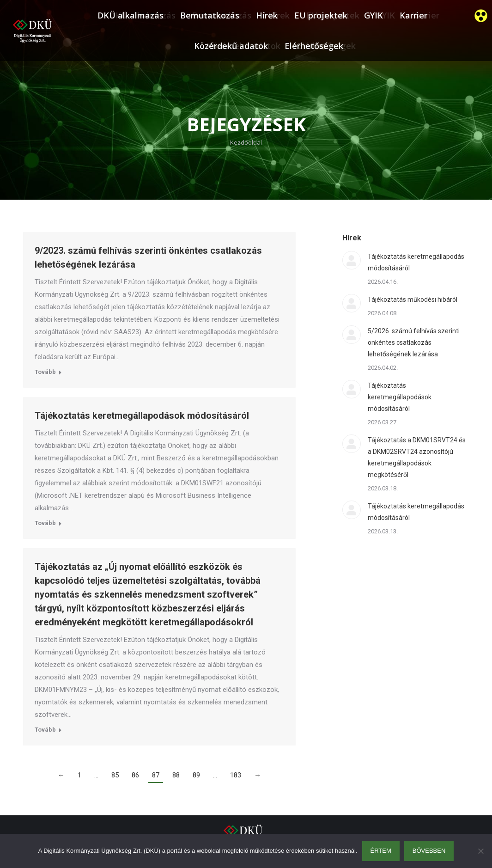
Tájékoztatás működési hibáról (413, 300)
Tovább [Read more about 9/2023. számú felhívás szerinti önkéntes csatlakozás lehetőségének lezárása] (45, 372)
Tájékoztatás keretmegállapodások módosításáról (142, 416)
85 (115, 775)
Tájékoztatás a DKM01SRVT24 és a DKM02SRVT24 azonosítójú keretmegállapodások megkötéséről (417, 457)
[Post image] (352, 260)
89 (196, 775)
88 (176, 775)
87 (156, 775)
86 (135, 775)
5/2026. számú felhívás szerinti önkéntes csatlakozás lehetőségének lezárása (414, 342)
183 (236, 775)
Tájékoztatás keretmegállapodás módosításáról (416, 262)
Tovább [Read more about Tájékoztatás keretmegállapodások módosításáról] (45, 523)
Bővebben (429, 851)
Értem (381, 851)
